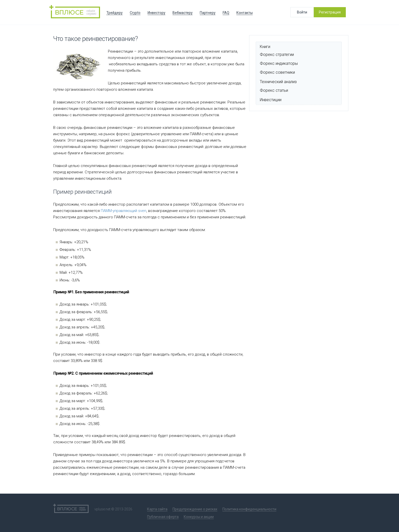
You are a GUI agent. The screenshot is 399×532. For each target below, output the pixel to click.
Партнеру (208, 13)
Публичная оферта (163, 517)
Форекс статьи (274, 90)
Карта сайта (157, 509)
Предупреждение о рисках (195, 509)
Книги (265, 47)
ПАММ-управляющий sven (123, 211)
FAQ (226, 13)
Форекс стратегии (277, 55)
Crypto (135, 13)
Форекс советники (277, 72)
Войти (302, 12)
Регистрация (330, 12)
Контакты (245, 13)
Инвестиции (271, 100)
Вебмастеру (183, 13)
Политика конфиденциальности (249, 509)
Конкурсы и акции (199, 517)
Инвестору (156, 13)
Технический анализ (278, 82)
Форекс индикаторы (279, 63)
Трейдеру (115, 13)
